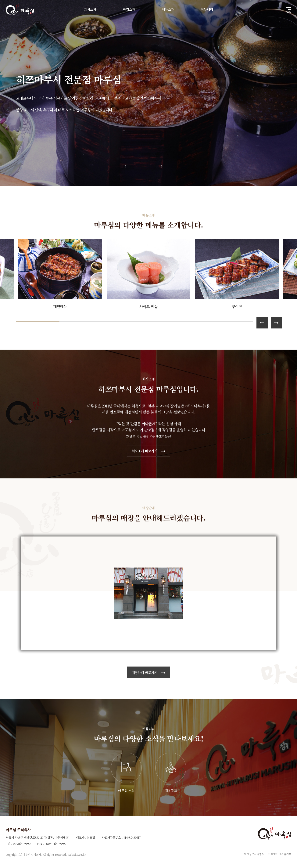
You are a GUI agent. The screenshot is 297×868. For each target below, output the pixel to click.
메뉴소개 (168, 9)
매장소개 (129, 9)
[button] (276, 341)
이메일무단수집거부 (280, 854)
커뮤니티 (207, 9)
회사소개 (90, 9)
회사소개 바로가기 (149, 469)
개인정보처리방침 (254, 854)
